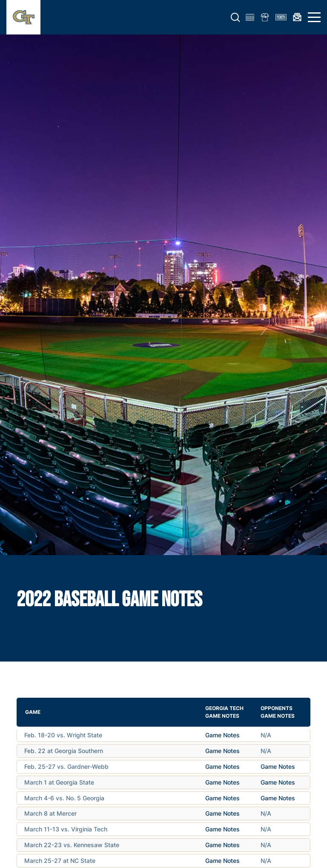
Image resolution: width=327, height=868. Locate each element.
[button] (235, 17)
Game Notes (222, 735)
